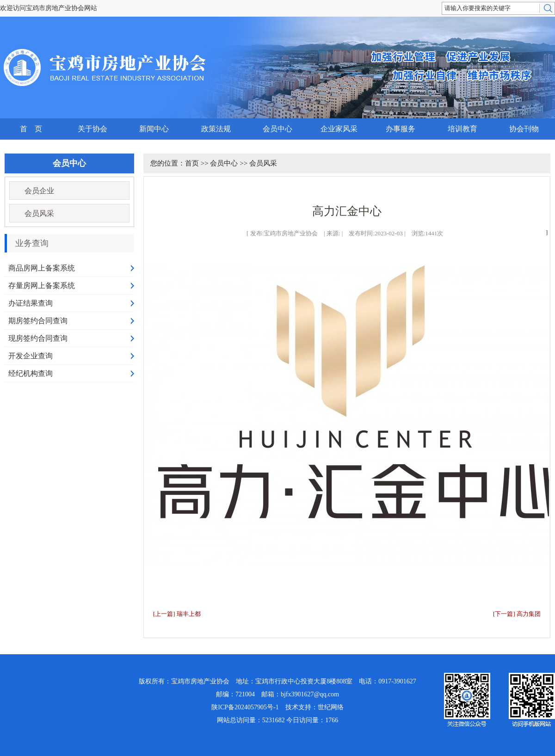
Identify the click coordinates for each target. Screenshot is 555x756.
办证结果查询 (31, 303)
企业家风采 (339, 129)
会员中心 (277, 129)
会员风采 (39, 213)
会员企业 (39, 191)
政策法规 (216, 129)
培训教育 (462, 129)
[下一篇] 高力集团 (517, 614)
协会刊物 (524, 129)
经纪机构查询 (31, 373)
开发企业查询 (31, 356)
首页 (192, 163)
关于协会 (92, 129)
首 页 (31, 129)
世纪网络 (331, 707)
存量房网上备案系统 (42, 286)
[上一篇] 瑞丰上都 (177, 614)
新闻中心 (154, 129)
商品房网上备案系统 (42, 268)
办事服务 (401, 129)
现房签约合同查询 (38, 338)
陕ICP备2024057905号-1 (245, 707)
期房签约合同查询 (38, 321)
